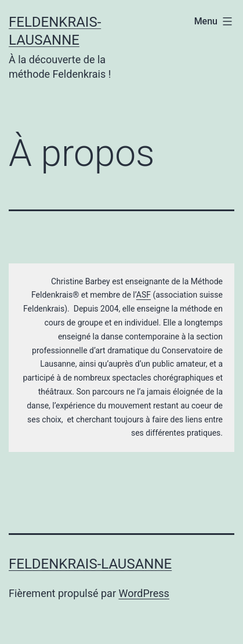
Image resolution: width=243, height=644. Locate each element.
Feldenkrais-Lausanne (90, 564)
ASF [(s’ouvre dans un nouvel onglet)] (144, 295)
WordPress (144, 593)
